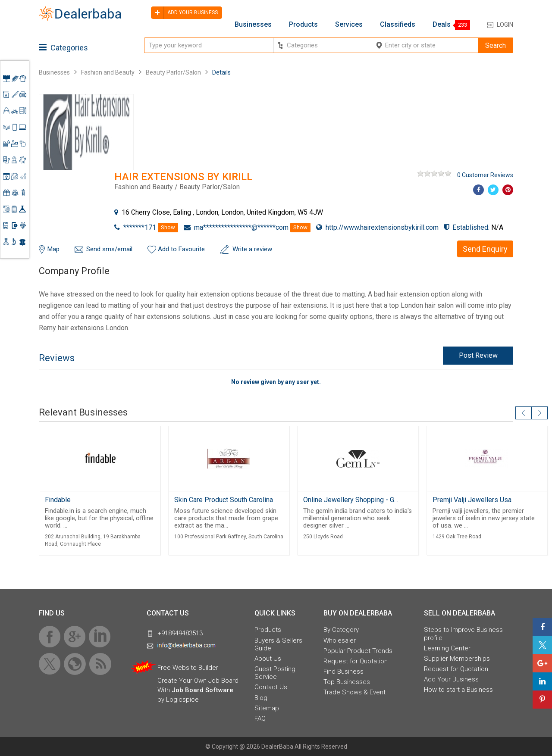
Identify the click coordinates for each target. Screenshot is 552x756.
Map (53, 249)
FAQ (260, 719)
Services (349, 25)
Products (303, 25)
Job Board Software (202, 690)
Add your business (184, 13)
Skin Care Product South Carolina (224, 500)
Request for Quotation (356, 661)
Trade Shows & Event (354, 692)
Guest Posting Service (275, 673)
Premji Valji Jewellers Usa (472, 500)
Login (505, 25)
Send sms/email (109, 249)
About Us (268, 659)
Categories (63, 48)
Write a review (252, 249)
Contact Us (271, 687)
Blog (261, 698)
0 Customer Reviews (485, 175)
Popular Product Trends (358, 651)
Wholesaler (340, 640)
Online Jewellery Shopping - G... (351, 500)
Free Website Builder (188, 668)
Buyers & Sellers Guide (278, 644)
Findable (58, 500)
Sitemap (267, 708)
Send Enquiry (485, 249)
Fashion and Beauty (108, 72)
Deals (442, 25)
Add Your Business (451, 679)
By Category (341, 630)
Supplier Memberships (457, 659)
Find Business (343, 672)
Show (168, 227)
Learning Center (447, 648)
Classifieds (398, 25)
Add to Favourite (181, 249)
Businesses (253, 25)
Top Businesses (347, 682)
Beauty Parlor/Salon (173, 72)
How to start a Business (458, 690)
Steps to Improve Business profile (463, 634)
